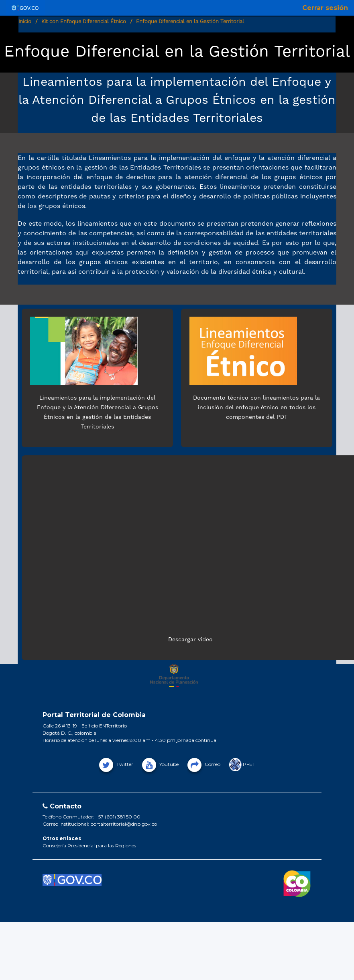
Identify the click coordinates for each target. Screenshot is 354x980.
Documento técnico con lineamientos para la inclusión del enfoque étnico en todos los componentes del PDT (256, 407)
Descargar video (190, 639)
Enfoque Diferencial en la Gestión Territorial (190, 21)
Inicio (25, 21)
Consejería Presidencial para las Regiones (89, 846)
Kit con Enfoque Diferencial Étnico (84, 21)
